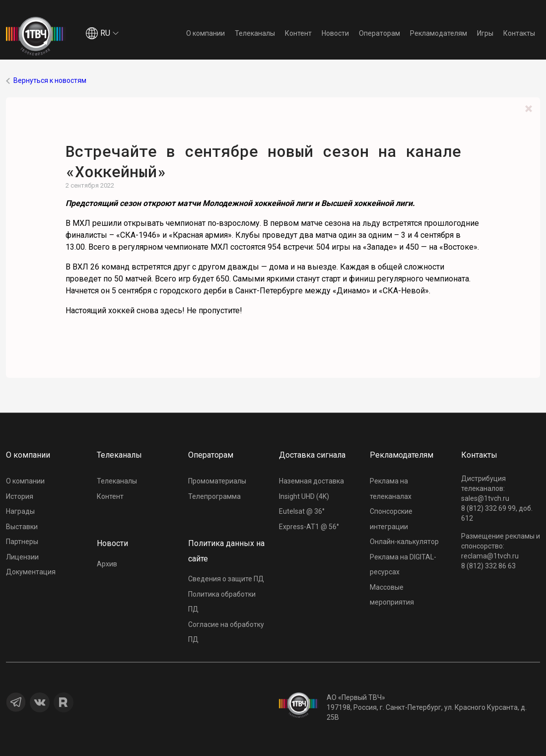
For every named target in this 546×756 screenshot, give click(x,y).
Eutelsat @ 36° (302, 511)
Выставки (22, 527)
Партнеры (22, 542)
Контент (298, 33)
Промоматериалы (217, 481)
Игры (485, 33)
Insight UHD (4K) (304, 496)
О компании (205, 33)
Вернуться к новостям (50, 81)
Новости (335, 33)
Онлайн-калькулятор (404, 542)
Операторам (379, 33)
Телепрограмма (214, 496)
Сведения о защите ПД (226, 579)
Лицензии (22, 557)
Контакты (519, 33)
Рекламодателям (439, 33)
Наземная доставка (311, 481)
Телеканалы (255, 33)
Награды (20, 511)
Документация (31, 572)
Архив (107, 564)
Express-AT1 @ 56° (309, 527)
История (20, 496)
